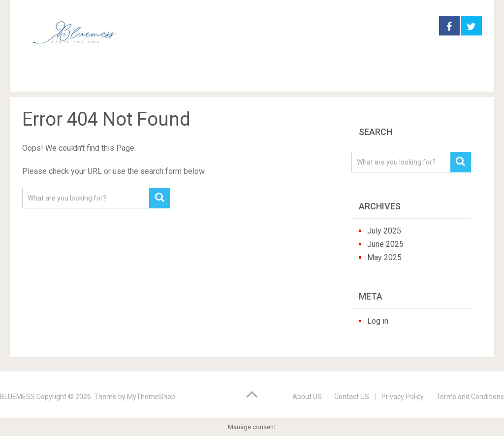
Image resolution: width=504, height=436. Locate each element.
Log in (378, 321)
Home (39, 78)
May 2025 (384, 257)
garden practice (113, 78)
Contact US (352, 397)
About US (307, 397)
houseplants (196, 78)
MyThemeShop (151, 397)
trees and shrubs (348, 78)
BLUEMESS (17, 397)
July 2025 (384, 231)
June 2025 (385, 244)
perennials (268, 78)
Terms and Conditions (470, 397)
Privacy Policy (403, 397)
